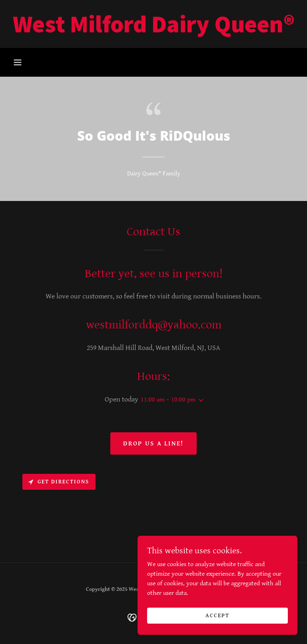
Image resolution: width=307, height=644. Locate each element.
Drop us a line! (153, 444)
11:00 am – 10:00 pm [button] (168, 400)
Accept (217, 615)
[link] (153, 31)
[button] (18, 62)
